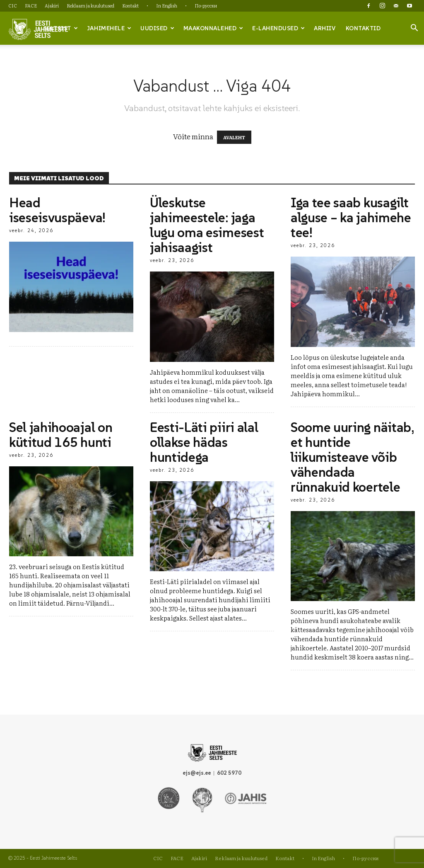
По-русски (206, 5)
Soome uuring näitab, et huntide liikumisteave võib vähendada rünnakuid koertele (352, 457)
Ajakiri (52, 5)
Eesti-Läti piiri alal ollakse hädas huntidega (204, 442)
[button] (414, 29)
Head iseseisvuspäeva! (57, 210)
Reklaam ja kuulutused (90, 5)
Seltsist (61, 28)
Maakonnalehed (213, 28)
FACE (31, 5)
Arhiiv (325, 28)
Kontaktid (363, 28)
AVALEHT (234, 137)
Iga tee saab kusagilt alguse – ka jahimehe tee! (351, 218)
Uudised (157, 28)
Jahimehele (109, 28)
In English (167, 5)
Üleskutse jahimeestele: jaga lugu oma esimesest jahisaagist (207, 225)
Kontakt (130, 5)
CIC (13, 5)
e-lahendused (279, 28)
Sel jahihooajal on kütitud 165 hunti (61, 435)
